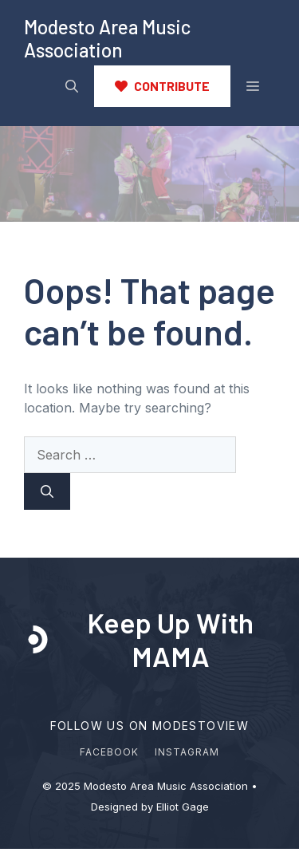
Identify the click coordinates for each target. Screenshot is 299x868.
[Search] (47, 491)
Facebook (109, 752)
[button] (72, 86)
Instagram (187, 752)
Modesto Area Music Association (107, 38)
